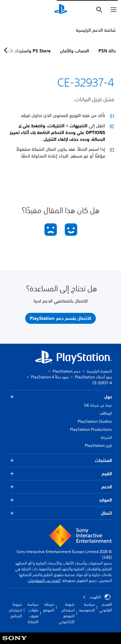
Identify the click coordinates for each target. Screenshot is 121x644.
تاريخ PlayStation (98, 445)
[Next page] (7, 50)
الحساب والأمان (75, 51)
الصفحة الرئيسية (99, 371)
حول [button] (60, 397)
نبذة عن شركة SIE (98, 405)
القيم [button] (60, 474)
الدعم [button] (60, 487)
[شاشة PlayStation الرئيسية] (61, 10)
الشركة (106, 437)
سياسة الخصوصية (87, 607)
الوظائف (106, 413)
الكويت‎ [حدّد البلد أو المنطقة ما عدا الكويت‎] (97, 597)
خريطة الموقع (49, 607)
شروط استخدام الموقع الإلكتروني (67, 613)
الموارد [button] (60, 500)
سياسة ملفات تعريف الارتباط (33, 613)
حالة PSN (107, 51)
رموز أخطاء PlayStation (93, 377)
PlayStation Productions (91, 429)
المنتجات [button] (60, 461)
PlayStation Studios (95, 421)
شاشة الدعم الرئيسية (96, 30)
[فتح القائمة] (114, 10)
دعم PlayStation (66, 371)
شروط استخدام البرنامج (15, 610)
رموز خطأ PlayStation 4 (50, 377)
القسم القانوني (106, 607)
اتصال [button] (60, 513)
